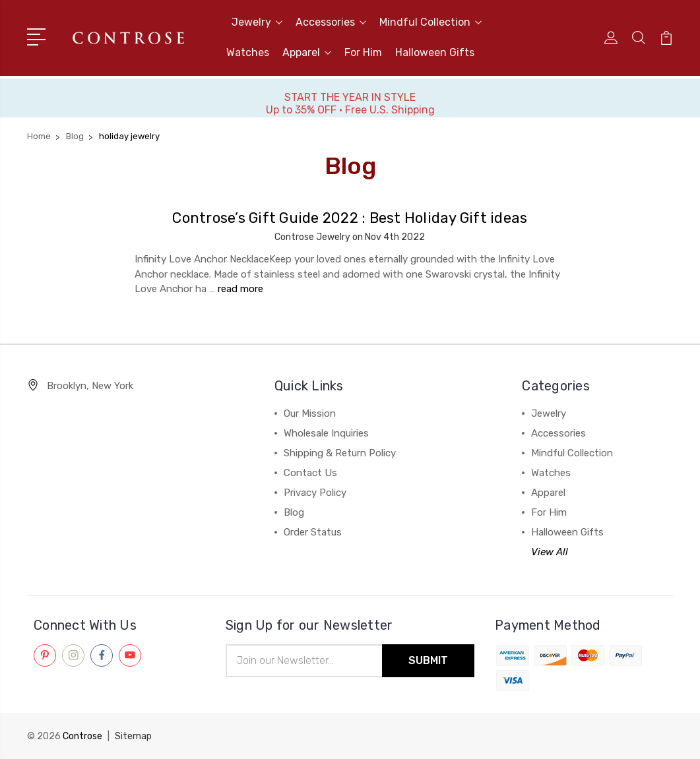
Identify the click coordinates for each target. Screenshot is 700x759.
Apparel (307, 52)
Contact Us (310, 473)
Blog (294, 512)
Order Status (313, 532)
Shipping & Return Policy (340, 453)
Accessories (331, 22)
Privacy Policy (315, 493)
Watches (248, 52)
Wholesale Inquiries (326, 433)
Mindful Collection (430, 22)
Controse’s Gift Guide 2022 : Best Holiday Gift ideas (350, 218)
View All (550, 552)
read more (240, 289)
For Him (363, 52)
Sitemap (133, 736)
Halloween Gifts (435, 52)
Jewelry (257, 22)
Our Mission (310, 413)
